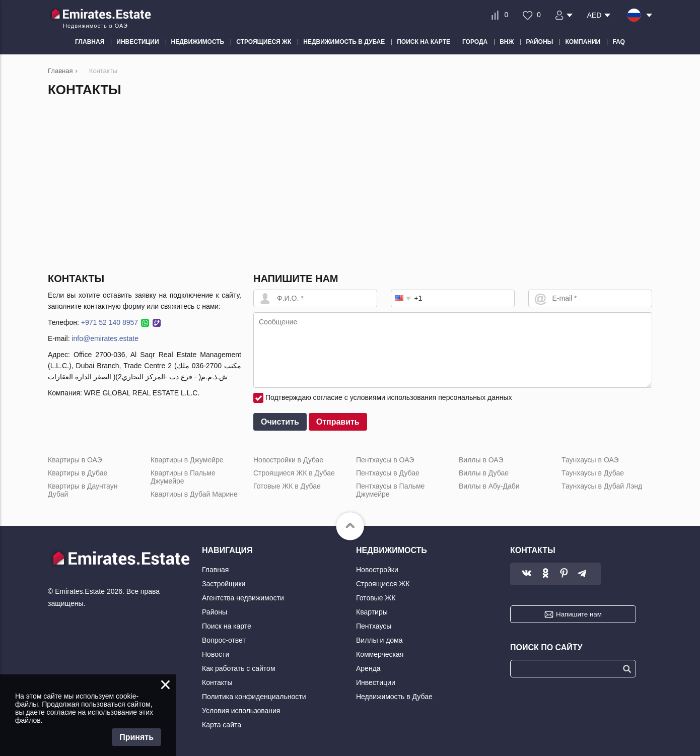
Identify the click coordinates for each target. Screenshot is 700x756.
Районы (215, 612)
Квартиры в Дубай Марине (194, 494)
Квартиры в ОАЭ (75, 460)
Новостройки (377, 570)
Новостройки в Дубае (288, 460)
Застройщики (224, 584)
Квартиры (372, 612)
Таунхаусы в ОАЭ (590, 460)
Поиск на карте (227, 626)
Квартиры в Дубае (78, 473)
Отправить (338, 422)
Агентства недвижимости (243, 598)
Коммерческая (380, 654)
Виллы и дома (379, 640)
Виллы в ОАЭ (481, 460)
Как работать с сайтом (239, 668)
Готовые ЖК (376, 598)
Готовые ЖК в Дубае (287, 486)
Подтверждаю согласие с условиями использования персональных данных (389, 397)
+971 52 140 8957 (110, 322)
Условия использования (241, 711)
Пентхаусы (374, 626)
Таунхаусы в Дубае (593, 473)
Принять (136, 737)
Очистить (280, 422)
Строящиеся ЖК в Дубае (294, 473)
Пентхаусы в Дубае (388, 473)
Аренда (368, 668)
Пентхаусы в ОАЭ (385, 460)
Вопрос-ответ (224, 640)
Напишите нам (579, 614)
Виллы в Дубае (484, 473)
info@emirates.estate (105, 338)
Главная (215, 570)
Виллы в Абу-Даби (489, 486)
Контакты (217, 682)
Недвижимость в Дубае (394, 697)
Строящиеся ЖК (383, 584)
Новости (216, 654)
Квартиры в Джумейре (187, 460)
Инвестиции (376, 682)
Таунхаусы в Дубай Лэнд (602, 486)
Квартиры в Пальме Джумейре (183, 477)
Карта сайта (222, 725)
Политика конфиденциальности (254, 697)
